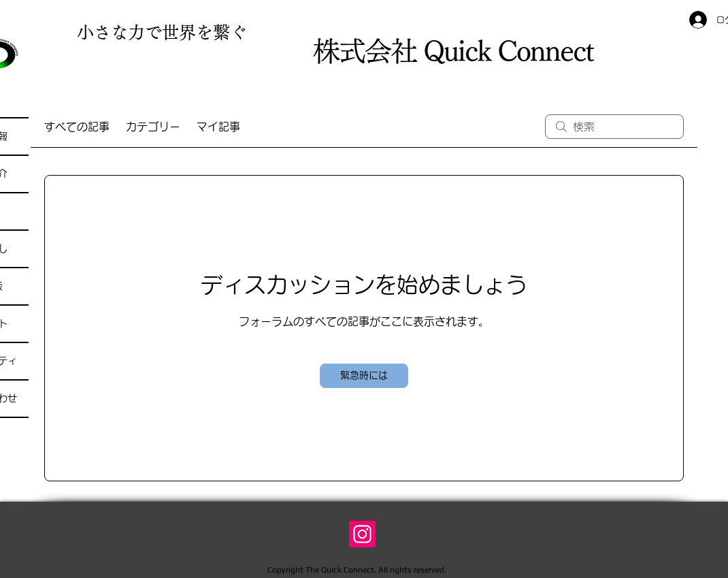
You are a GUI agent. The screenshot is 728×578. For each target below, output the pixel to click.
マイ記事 (218, 127)
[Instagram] (362, 534)
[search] (614, 127)
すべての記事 (77, 127)
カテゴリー (153, 127)
